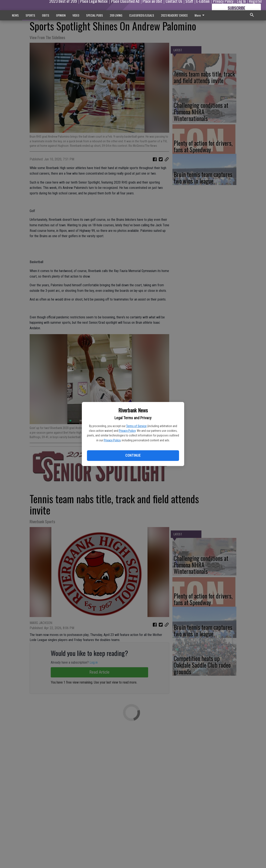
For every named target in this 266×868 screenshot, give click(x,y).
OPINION (61, 15)
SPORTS (30, 15)
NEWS (15, 15)
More (200, 15)
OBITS (46, 15)
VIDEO (76, 15)
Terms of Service (136, 426)
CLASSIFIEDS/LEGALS (142, 15)
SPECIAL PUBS (95, 15)
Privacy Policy (127, 431)
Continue (133, 455)
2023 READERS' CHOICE (174, 15)
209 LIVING (116, 15)
